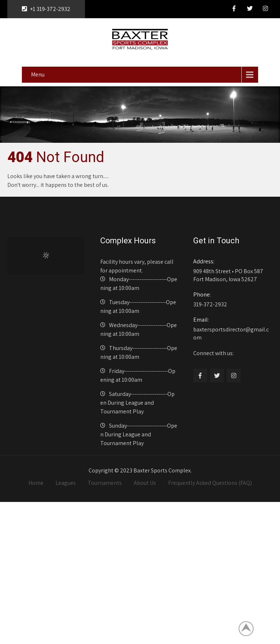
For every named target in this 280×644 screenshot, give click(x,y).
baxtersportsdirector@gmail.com (232, 329)
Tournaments (105, 483)
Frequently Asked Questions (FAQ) (210, 483)
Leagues (66, 483)
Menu (38, 74)
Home (36, 483)
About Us (145, 483)
